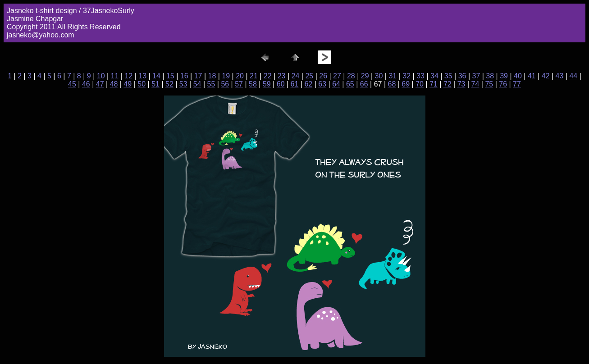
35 (448, 76)
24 (296, 76)
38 (490, 76)
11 (115, 76)
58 (253, 84)
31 (393, 76)
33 (420, 76)
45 (72, 84)
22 (268, 76)
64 (336, 84)
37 (476, 76)
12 (128, 76)
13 (142, 76)
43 (560, 76)
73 (461, 84)
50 (142, 84)
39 (504, 76)
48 (114, 84)
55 (211, 84)
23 (282, 76)
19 (226, 76)
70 (420, 84)
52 (169, 84)
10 (101, 76)
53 (183, 84)
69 (406, 84)
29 (365, 76)
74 (475, 84)
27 (337, 76)
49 (128, 84)
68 (392, 84)
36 (462, 76)
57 (239, 84)
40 (518, 76)
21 (254, 76)
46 (86, 84)
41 (532, 76)
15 (170, 76)
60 (281, 84)
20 (240, 76)
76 (503, 84)
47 (100, 84)
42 (546, 76)
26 (323, 76)
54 (197, 84)
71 (434, 84)
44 (573, 76)
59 (267, 84)
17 (198, 76)
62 (308, 84)
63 (322, 84)
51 (155, 84)
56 (225, 84)
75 (489, 84)
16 (184, 76)
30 (379, 76)
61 (295, 84)
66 (364, 84)
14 (156, 76)
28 (351, 76)
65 (350, 84)
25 (309, 76)
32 (406, 76)
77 (517, 84)
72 (447, 84)
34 (434, 76)
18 (212, 76)
